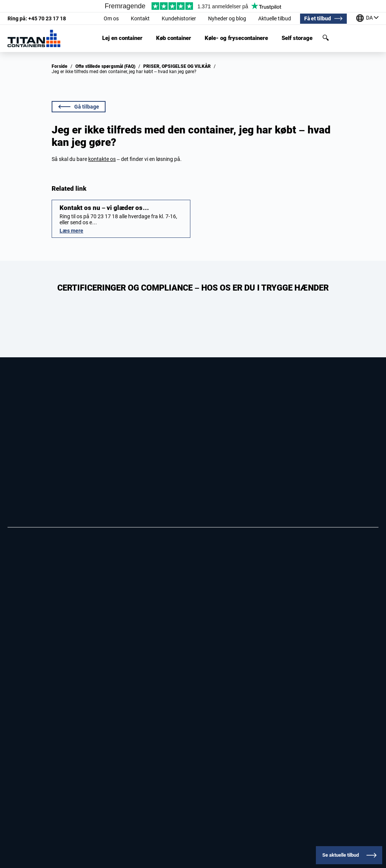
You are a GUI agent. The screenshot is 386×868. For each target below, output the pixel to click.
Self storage (297, 38)
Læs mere (71, 231)
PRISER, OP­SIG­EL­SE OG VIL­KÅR (177, 66)
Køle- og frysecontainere (236, 38)
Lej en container (122, 38)
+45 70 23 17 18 (37, 18)
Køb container (174, 38)
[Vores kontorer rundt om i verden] (367, 19)
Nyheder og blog (227, 18)
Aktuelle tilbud (275, 18)
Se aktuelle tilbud (341, 855)
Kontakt (140, 18)
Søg (326, 38)
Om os (111, 18)
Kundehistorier (179, 18)
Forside (60, 66)
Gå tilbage (79, 107)
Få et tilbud (318, 18)
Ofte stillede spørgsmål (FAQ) (105, 66)
